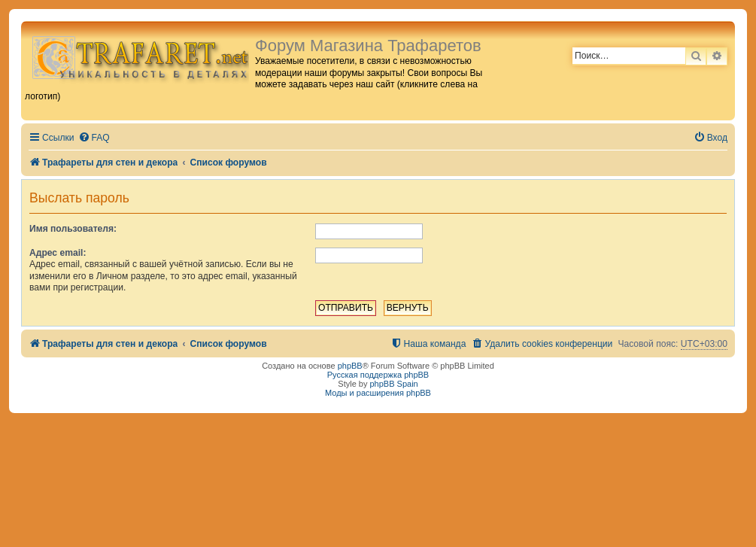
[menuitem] (94, 138)
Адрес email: (58, 253)
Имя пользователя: (73, 229)
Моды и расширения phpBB (378, 393)
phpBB (350, 366)
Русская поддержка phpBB (378, 375)
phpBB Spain (393, 384)
